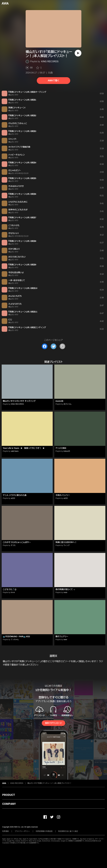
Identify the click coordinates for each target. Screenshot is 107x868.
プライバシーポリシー (22, 831)
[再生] (78, 53)
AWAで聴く (53, 81)
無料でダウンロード (53, 723)
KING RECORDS (50, 61)
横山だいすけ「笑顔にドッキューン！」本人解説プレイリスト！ (50, 783)
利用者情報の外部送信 (44, 831)
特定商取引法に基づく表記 (68, 831)
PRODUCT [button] (9, 795)
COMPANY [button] (9, 804)
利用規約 (6, 831)
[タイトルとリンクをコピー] (62, 346)
